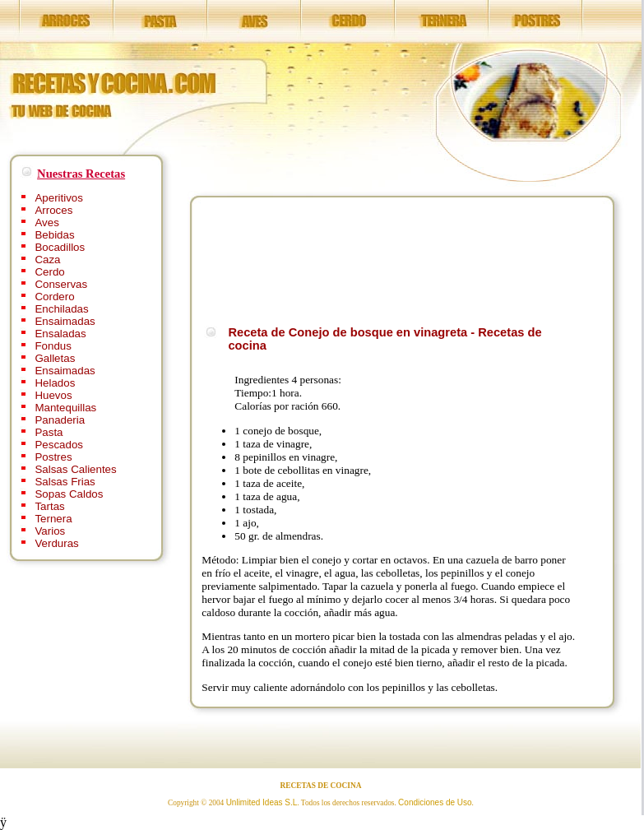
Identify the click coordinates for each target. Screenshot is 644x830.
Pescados (59, 445)
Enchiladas (61, 309)
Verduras (56, 543)
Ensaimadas (65, 321)
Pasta (49, 432)
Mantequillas (65, 408)
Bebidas (54, 235)
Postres (53, 457)
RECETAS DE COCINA (321, 786)
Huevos (53, 395)
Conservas (61, 284)
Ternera (53, 519)
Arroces (53, 210)
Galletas (55, 358)
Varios (50, 531)
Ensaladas (60, 334)
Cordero (54, 297)
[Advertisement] (255, 259)
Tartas (49, 506)
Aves (46, 223)
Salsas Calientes (75, 469)
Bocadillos (60, 247)
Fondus (53, 346)
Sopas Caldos (69, 494)
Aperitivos (59, 198)
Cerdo (49, 272)
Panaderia (60, 420)
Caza (47, 260)
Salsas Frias (65, 482)
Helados (55, 383)
